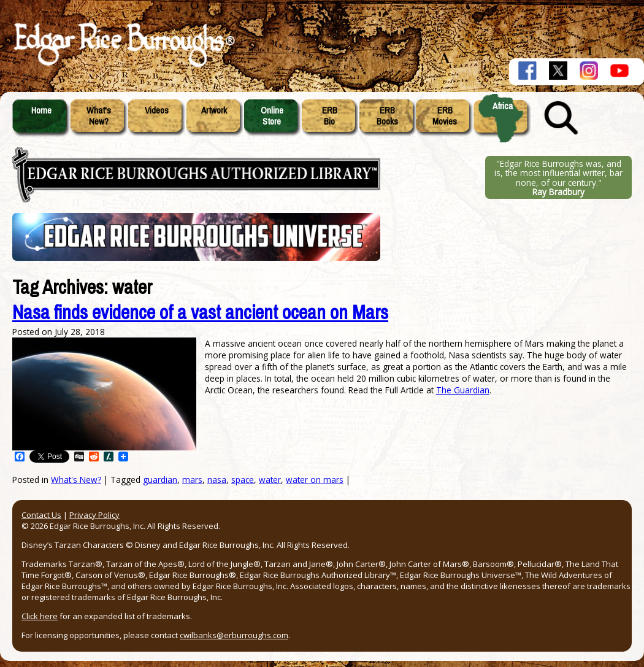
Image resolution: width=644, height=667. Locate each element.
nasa (217, 480)
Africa (503, 106)
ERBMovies (445, 116)
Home (41, 110)
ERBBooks (387, 116)
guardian (160, 480)
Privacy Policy (94, 515)
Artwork (214, 110)
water (270, 480)
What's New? (76, 480)
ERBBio (330, 116)
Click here (40, 616)
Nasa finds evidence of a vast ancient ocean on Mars (200, 313)
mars (192, 480)
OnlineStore (272, 116)
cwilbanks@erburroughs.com (234, 635)
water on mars (315, 480)
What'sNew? (99, 116)
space (243, 480)
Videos (157, 110)
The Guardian (463, 390)
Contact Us (41, 515)
